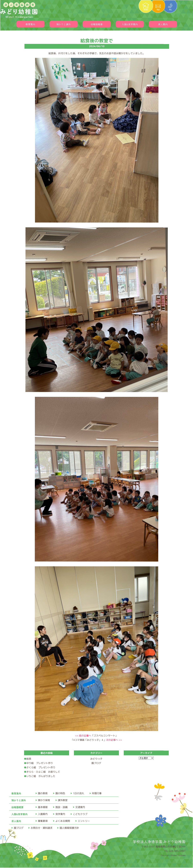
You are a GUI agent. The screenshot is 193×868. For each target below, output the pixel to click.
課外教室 (63, 800)
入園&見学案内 (130, 24)
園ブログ (96, 763)
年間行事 (97, 793)
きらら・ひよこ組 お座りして (43, 772)
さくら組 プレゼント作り (41, 767)
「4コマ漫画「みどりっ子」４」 (96, 740)
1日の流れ (79, 793)
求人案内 (163, 24)
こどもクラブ (80, 814)
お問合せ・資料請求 (42, 828)
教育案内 (30, 24)
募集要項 (43, 821)
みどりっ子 (96, 759)
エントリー (84, 821)
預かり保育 (44, 800)
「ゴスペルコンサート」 (96, 736)
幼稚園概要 (97, 24)
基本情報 (43, 807)
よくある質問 (63, 821)
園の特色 (60, 793)
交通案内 (80, 807)
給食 (30, 759)
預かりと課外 (63, 24)
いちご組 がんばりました (41, 776)
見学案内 (60, 814)
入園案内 (43, 814)
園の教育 (43, 793)
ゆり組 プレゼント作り (40, 763)
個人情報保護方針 (69, 828)
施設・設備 (61, 807)
